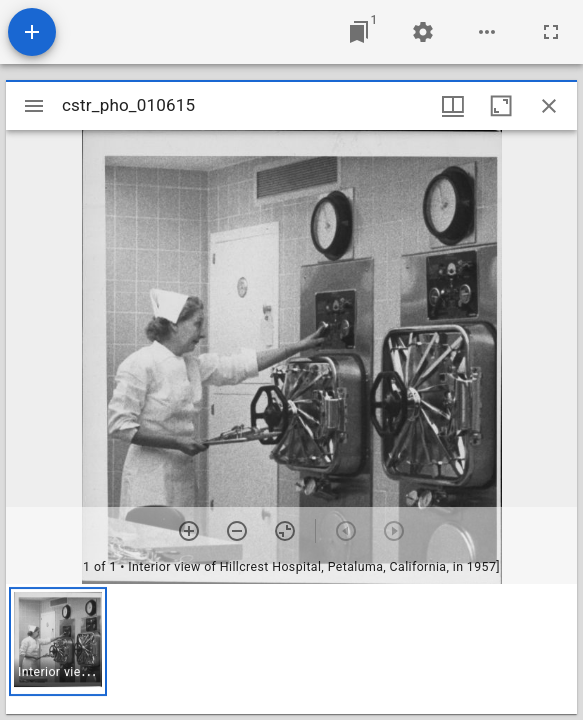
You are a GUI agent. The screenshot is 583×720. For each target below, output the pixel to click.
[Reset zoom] (285, 531)
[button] (58, 641)
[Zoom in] (189, 531)
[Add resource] (32, 32)
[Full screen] (551, 32)
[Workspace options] (487, 32)
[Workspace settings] (423, 32)
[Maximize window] (501, 106)
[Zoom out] (237, 531)
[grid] (291, 649)
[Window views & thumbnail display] (453, 106)
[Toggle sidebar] (34, 106)
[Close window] (549, 106)
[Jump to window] (359, 32)
